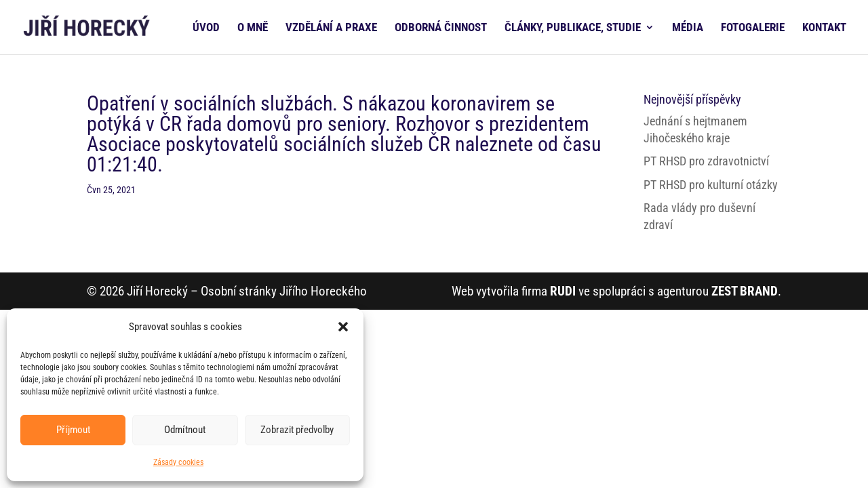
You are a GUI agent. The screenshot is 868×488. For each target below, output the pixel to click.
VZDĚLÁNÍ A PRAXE (331, 28)
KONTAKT (824, 28)
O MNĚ (253, 28)
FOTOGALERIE (753, 28)
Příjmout (73, 430)
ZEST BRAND (745, 291)
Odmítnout (185, 430)
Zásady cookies (178, 462)
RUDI (563, 291)
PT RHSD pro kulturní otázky (711, 185)
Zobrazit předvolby (297, 430)
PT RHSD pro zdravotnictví (706, 161)
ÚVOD (206, 28)
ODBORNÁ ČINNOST (441, 28)
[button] (343, 327)
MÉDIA (688, 28)
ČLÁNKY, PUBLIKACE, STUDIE (573, 28)
